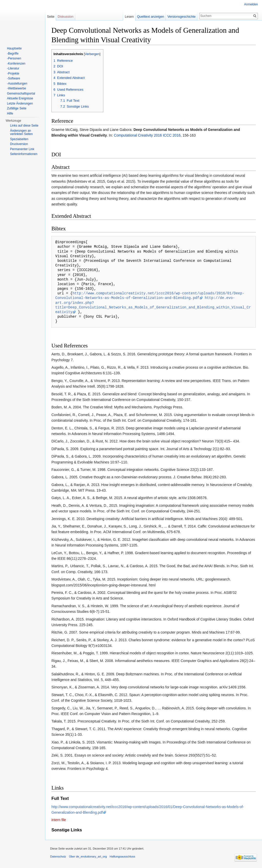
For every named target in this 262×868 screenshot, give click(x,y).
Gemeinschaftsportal (21, 94)
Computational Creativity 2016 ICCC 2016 (147, 135)
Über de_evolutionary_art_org (88, 856)
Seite (51, 17)
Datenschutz (58, 856)
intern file (59, 820)
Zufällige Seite (17, 108)
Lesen (129, 17)
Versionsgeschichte (181, 17)
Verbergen (92, 54)
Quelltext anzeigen (150, 17)
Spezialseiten (19, 139)
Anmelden (251, 4)
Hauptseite (14, 48)
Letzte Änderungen (20, 104)
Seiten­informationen (24, 154)
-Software (13, 78)
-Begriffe (13, 54)
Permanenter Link (22, 149)
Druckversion (19, 144)
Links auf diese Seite (24, 126)
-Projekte (13, 74)
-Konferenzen (16, 64)
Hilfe (10, 113)
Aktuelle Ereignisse (20, 98)
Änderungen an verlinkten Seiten (21, 132)
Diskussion (65, 17)
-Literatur (13, 68)
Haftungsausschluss (123, 856)
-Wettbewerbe (16, 88)
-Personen (14, 58)
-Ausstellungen (17, 84)
